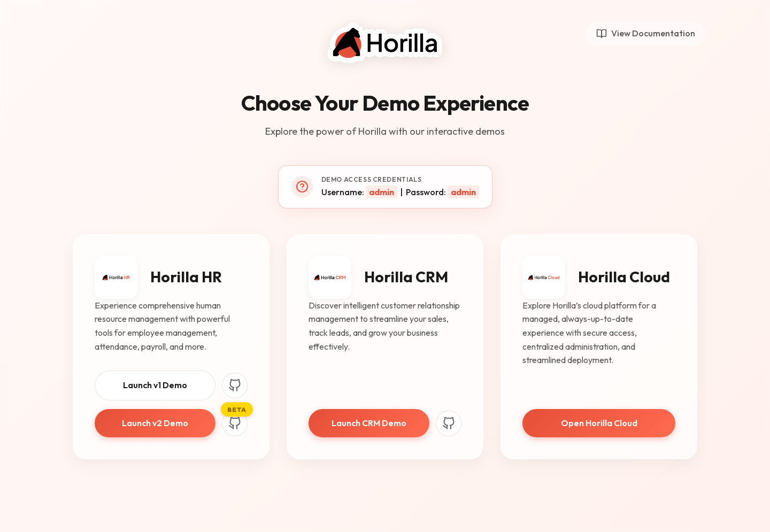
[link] (599, 347)
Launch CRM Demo (369, 423)
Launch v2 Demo (155, 423)
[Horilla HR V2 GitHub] (235, 423)
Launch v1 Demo (155, 385)
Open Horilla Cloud (599, 423)
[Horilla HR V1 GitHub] (235, 385)
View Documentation (646, 33)
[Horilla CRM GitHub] (449, 423)
